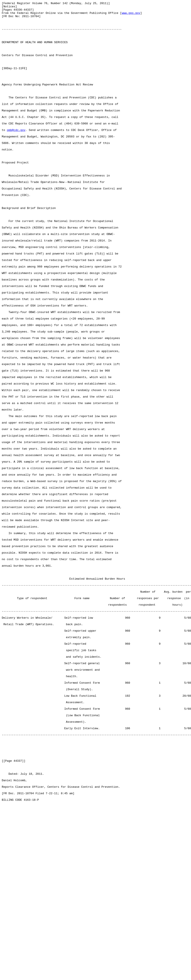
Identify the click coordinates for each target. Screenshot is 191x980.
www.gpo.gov (131, 15)
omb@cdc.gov (16, 156)
